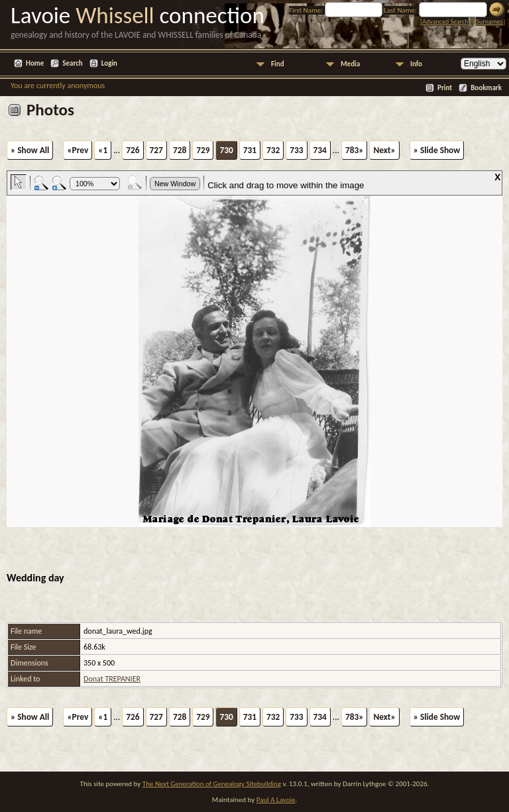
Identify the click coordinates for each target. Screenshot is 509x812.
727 (156, 150)
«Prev (78, 150)
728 (180, 150)
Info (416, 64)
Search (72, 63)
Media (350, 64)
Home (35, 63)
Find (278, 64)
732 (273, 150)
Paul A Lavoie (276, 800)
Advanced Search (445, 22)
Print (445, 88)
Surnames (489, 22)
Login (109, 63)
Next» (384, 150)
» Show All (30, 150)
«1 (103, 150)
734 (320, 150)
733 (296, 150)
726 (133, 150)
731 (250, 150)
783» (354, 150)
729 (203, 150)
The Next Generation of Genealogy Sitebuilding (212, 784)
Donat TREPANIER (112, 679)
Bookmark (486, 88)
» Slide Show (437, 150)
